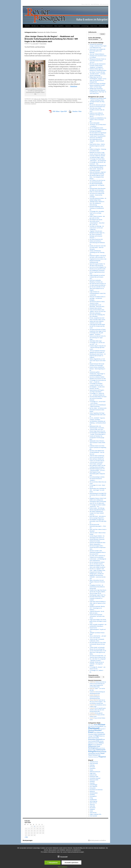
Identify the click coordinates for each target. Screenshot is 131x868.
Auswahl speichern (71, 863)
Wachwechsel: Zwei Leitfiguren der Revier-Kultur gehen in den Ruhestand (98, 51)
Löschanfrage (85, 26)
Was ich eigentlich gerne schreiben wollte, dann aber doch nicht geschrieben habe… (98, 710)
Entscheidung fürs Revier (71, 99)
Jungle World (93, 773)
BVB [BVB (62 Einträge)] (101, 726)
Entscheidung (61, 99)
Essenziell (63, 857)
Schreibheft (92, 795)
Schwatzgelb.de (93, 796)
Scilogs (91, 798)
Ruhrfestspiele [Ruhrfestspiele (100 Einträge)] (101, 750)
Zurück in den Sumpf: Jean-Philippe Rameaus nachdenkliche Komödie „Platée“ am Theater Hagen (98, 85)
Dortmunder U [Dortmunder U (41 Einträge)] (103, 729)
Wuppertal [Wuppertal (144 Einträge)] (102, 757)
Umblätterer (92, 809)
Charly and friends (94, 763)
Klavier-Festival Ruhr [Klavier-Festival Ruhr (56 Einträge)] (94, 738)
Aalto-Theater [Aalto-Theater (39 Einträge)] (91, 725)
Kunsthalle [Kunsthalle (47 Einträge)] (94, 741)
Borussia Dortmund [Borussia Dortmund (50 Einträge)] (95, 727)
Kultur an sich (37, 99)
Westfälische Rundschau (69, 102)
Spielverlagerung (93, 801)
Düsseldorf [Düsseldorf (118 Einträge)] (98, 730)
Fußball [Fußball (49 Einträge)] (95, 734)
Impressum (68, 26)
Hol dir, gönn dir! (99, 713)
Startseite (27, 26)
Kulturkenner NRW (94, 777)
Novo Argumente (93, 786)
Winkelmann (79, 102)
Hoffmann (45, 101)
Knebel (50, 101)
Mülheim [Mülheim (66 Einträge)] (101, 743)
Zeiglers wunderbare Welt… (96, 814)
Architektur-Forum (94, 762)
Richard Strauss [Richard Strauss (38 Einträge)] (102, 748)
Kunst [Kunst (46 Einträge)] (90, 741)
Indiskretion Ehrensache (95, 772)
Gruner (35, 101)
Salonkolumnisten (94, 793)
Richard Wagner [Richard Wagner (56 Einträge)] (92, 750)
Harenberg (40, 101)
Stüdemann (60, 102)
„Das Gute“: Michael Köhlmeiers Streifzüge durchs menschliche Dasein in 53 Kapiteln (98, 56)
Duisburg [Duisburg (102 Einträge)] (91, 730)
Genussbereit (93, 768)
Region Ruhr (44, 99)
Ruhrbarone (92, 791)
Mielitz (65, 101)
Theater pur (92, 804)
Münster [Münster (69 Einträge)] (90, 745)
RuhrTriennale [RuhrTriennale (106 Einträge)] (102, 752)
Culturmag (92, 765)
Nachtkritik (92, 781)
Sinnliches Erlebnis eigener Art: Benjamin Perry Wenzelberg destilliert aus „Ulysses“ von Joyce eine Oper (98, 70)
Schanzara (27, 102)
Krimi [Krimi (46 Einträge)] (104, 739)
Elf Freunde (92, 767)
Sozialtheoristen (93, 800)
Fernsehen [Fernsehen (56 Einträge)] (91, 734)
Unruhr (91, 811)
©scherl (91, 692)
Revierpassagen (28, 840)
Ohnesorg (69, 101)
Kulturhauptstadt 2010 (57, 101)
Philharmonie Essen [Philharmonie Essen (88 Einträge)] (94, 746)
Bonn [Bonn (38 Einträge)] (89, 727)
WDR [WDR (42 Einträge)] (99, 755)
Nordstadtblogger (94, 785)
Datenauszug (102, 26)
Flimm (26, 101)
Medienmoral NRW (94, 780)
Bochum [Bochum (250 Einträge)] (102, 725)
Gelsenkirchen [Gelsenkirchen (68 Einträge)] (101, 734)
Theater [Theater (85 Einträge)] (102, 753)
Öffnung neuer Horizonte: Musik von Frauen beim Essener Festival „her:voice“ (98, 61)
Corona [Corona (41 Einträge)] (105, 727)
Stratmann (54, 102)
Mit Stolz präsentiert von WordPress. (98, 840)
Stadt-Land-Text (93, 803)
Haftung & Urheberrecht (46, 26)
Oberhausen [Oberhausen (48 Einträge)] (99, 745)
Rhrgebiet (75, 101)
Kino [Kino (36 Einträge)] (104, 736)
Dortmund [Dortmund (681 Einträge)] (94, 728)
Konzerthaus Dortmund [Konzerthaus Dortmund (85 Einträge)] (95, 739)
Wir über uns (35, 26)
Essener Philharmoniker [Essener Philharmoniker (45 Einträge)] (99, 733)
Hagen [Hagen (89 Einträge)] (97, 736)
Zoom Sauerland (93, 816)
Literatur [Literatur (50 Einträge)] (101, 741)
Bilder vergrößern (59, 26)
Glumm (91, 770)
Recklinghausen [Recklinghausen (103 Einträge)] (93, 748)
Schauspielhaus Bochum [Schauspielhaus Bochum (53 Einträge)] (94, 753)
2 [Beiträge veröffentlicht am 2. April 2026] (35, 826)
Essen (79, 99)
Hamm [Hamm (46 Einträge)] (101, 736)
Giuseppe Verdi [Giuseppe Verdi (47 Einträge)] (92, 736)
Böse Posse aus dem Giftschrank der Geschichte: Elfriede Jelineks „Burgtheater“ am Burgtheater (98, 66)
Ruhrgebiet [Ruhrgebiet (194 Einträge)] (93, 751)
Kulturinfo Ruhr (93, 775)
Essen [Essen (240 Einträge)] (91, 732)
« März (26, 837)
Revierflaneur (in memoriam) (96, 790)
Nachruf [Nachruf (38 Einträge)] (95, 745)
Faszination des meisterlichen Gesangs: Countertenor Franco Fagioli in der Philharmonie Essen (98, 46)
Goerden (30, 101)
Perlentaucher (93, 788)
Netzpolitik (92, 783)
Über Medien (93, 808)
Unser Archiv (94, 26)
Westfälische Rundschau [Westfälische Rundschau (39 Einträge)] (93, 757)
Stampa (32, 102)
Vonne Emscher (93, 813)
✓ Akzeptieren (53, 863)
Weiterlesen (74, 86)
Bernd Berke (43, 44)
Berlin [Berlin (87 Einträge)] (96, 725)
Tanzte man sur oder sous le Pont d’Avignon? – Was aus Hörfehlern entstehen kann (98, 702)
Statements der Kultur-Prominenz (43, 102)
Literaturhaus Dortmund (95, 778)
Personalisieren (63, 867)
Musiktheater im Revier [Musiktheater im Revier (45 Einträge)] (93, 743)
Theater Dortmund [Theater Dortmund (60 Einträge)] (93, 755)
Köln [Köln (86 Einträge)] (98, 741)
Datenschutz (76, 26)
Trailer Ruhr (92, 806)
